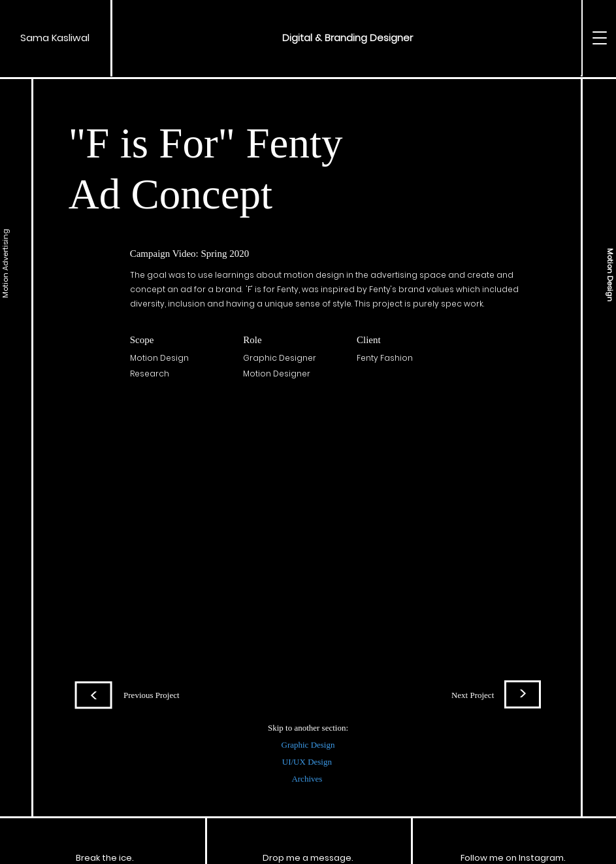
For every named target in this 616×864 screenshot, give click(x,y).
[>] (523, 694)
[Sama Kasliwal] (55, 38)
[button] (348, 38)
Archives (308, 779)
